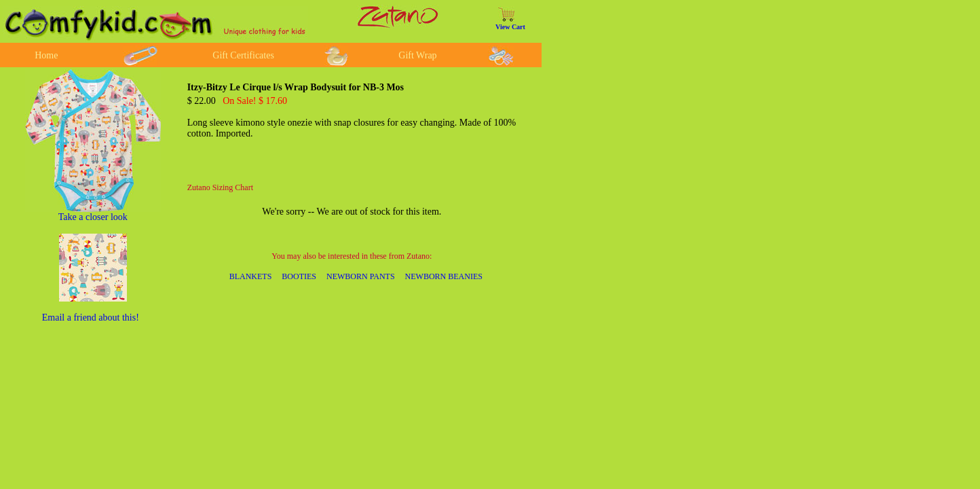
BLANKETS (251, 276)
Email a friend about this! (91, 318)
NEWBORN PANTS (361, 276)
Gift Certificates (243, 55)
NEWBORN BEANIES (444, 276)
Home (46, 55)
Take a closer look (93, 217)
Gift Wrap (417, 55)
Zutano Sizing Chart (220, 187)
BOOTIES (299, 276)
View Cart (510, 27)
